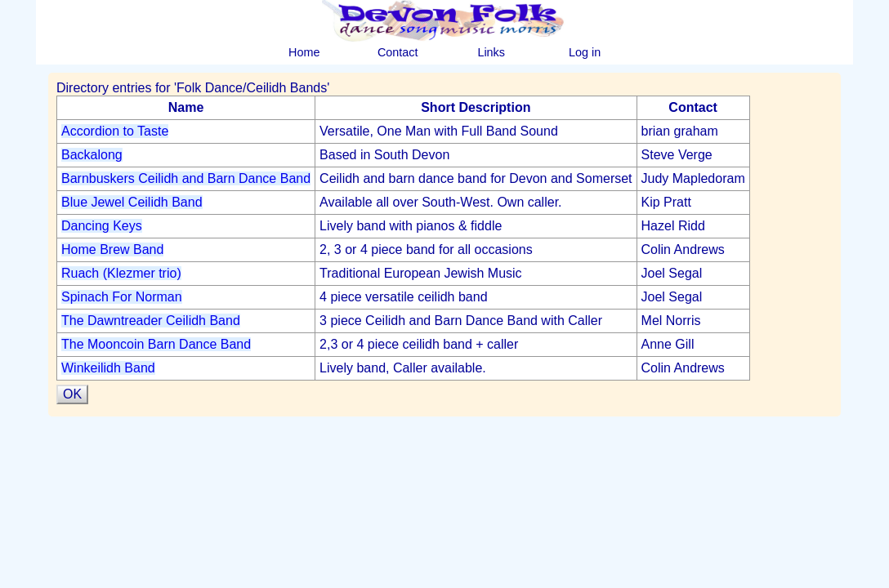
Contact (398, 52)
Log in (585, 52)
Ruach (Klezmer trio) (121, 273)
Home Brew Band (112, 249)
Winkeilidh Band (108, 368)
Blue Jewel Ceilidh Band (132, 202)
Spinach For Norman (122, 297)
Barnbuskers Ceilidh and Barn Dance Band (186, 178)
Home (304, 52)
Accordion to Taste (115, 131)
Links (491, 52)
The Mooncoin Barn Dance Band (156, 344)
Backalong (92, 155)
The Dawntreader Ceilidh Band (151, 321)
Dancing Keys (102, 226)
